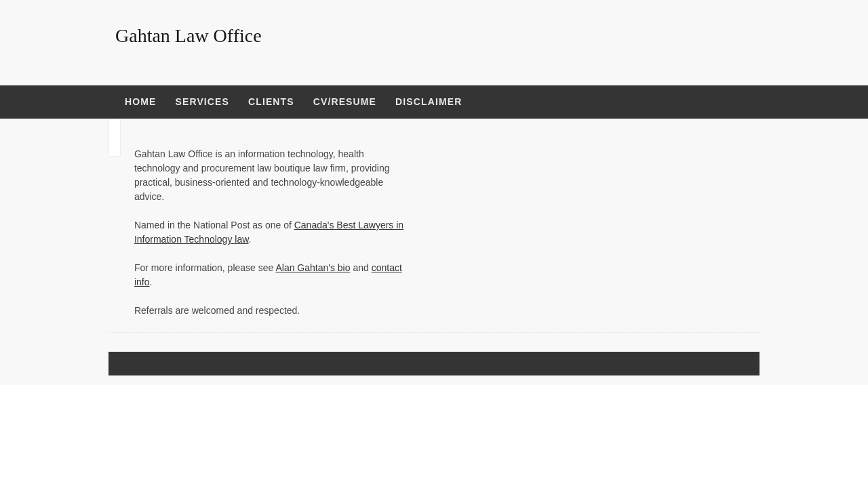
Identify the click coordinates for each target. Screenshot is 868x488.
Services (202, 102)
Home (140, 102)
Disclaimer (429, 102)
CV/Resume (345, 102)
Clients (271, 102)
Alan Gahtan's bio (313, 268)
